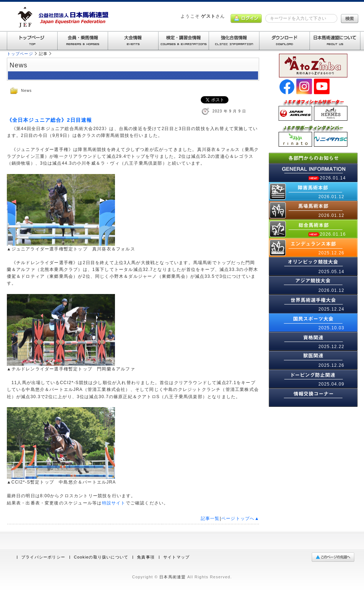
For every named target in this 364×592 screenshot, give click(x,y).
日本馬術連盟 (172, 577)
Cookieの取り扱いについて (101, 557)
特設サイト (114, 503)
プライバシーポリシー (43, 557)
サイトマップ (176, 557)
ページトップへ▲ (240, 518)
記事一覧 (210, 518)
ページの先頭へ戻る (335, 557)
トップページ (20, 54)
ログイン (246, 19)
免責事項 (146, 557)
